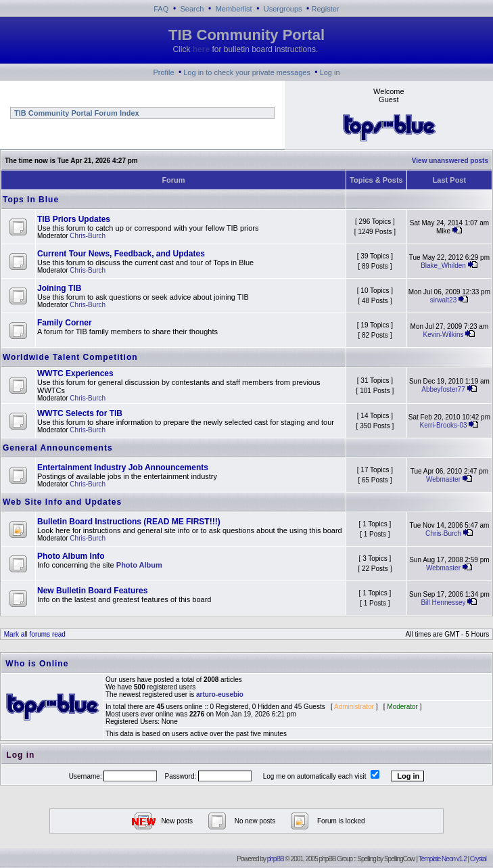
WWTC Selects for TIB (80, 413)
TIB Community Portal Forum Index (76, 113)
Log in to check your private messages (247, 72)
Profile (163, 72)
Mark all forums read (34, 634)
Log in (330, 72)
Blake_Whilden (443, 266)
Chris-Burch (88, 236)
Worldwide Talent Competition (70, 357)
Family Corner (65, 323)
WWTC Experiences (75, 373)
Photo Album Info (71, 556)
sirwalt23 (443, 300)
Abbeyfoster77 (443, 389)
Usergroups (283, 9)
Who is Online (37, 664)
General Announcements (58, 448)
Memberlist (234, 9)
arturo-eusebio (220, 694)
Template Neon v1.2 (443, 859)
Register (326, 9)
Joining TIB (59, 288)
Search (192, 9)
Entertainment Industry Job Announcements (123, 467)
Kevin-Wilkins (444, 335)
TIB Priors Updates (74, 219)
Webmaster (443, 479)
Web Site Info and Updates (62, 502)
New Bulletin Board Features (92, 591)
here (201, 49)
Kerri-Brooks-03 (443, 425)
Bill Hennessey (443, 602)
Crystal (478, 859)
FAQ (161, 9)
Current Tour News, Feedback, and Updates (121, 254)
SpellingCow (399, 859)
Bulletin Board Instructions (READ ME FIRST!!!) (129, 522)
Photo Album (139, 565)
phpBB (276, 859)
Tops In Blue (31, 200)
